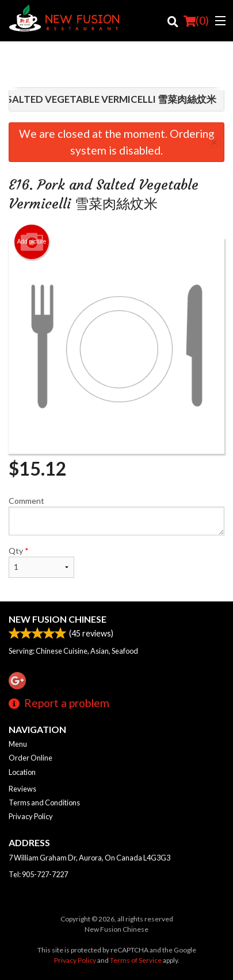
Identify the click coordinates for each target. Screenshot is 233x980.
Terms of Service (136, 960)
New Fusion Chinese (58, 619)
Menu (18, 744)
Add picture (32, 242)
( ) (196, 21)
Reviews (22, 789)
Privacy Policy (31, 816)
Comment (116, 516)
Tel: (38, 874)
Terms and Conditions (44, 802)
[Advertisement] (116, 67)
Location (22, 772)
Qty (41, 562)
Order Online (30, 758)
